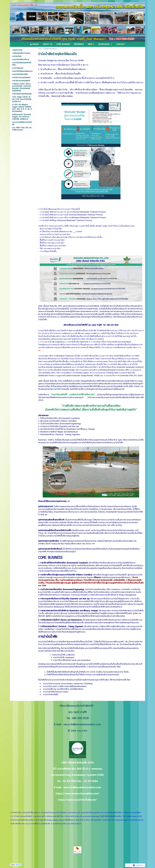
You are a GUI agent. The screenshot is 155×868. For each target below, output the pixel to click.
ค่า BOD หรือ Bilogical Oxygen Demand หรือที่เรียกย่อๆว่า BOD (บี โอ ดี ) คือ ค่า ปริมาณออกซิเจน (70, 820)
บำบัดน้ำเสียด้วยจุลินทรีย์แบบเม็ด (110, 816)
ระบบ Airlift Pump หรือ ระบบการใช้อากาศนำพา (66, 824)
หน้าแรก (40, 49)
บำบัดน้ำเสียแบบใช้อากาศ (121, 364)
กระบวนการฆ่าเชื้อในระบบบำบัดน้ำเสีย (38, 824)
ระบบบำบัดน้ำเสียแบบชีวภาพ (31, 813)
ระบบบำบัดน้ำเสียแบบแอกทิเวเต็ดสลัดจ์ (54, 813)
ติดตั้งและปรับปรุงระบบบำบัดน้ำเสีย (68, 440)
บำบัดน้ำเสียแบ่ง (48, 209)
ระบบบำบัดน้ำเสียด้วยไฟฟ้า (113, 813)
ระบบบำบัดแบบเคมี (73, 813)
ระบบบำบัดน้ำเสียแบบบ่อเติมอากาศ (92, 813)
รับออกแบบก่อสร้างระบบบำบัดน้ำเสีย (83, 306)
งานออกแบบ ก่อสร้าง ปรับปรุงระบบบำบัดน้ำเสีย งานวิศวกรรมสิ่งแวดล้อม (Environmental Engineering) (66, 816)
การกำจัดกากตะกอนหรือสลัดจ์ (22, 816)
